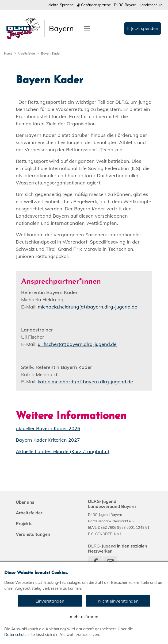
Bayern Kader (51, 53)
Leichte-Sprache (60, 5)
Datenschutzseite (20, 635)
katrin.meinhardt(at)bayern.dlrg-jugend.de (85, 382)
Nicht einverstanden (118, 601)
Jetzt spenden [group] (144, 28)
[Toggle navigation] (87, 28)
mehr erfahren (84, 616)
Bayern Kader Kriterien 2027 (48, 440)
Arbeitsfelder (27, 53)
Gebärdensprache (94, 5)
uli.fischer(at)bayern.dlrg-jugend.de (77, 344)
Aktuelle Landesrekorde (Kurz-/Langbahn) (63, 451)
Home (8, 53)
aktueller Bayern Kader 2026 (48, 428)
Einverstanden (50, 601)
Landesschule (151, 5)
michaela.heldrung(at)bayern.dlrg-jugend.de (87, 307)
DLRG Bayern (125, 5)
